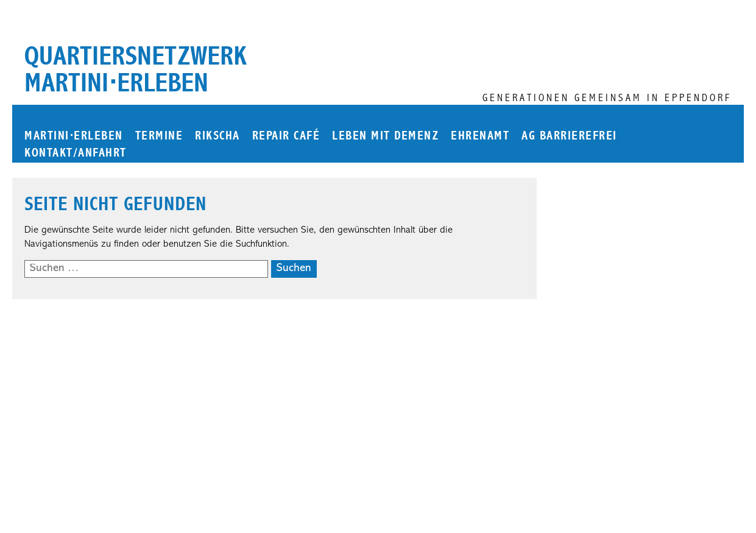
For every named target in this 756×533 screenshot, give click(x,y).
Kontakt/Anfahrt (76, 153)
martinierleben (74, 136)
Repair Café (286, 136)
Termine (159, 136)
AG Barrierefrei (569, 136)
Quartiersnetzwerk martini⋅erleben (136, 69)
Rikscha (217, 136)
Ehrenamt (480, 136)
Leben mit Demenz (385, 136)
